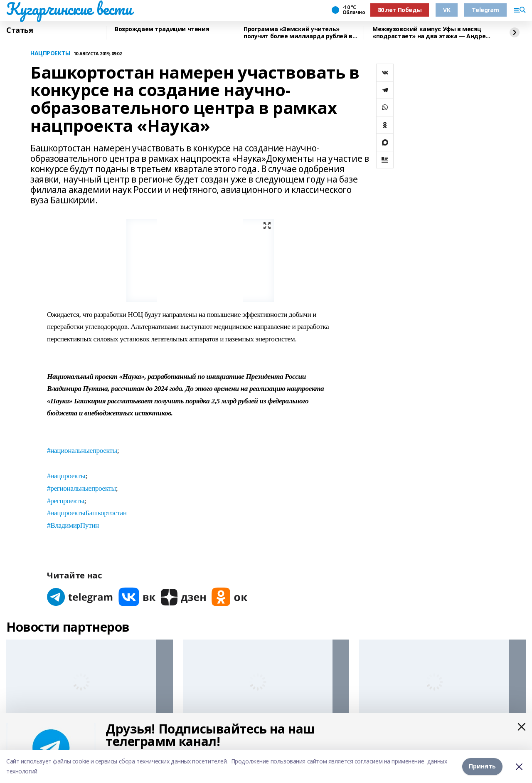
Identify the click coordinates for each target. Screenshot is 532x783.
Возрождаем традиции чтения (162, 29)
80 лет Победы (400, 10)
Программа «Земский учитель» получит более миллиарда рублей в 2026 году (298, 33)
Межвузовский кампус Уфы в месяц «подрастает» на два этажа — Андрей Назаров (431, 33)
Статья (20, 30)
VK (447, 10)
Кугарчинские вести (69, 9)
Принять (482, 766)
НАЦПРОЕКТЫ (50, 53)
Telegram (485, 10)
